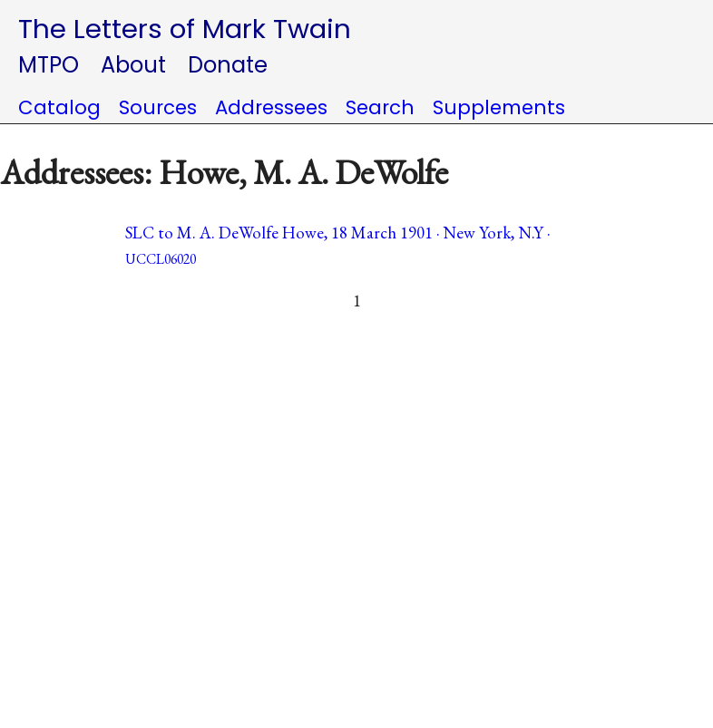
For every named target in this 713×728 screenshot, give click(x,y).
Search (380, 107)
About (133, 65)
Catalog (59, 107)
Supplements (499, 107)
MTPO (49, 65)
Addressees (271, 107)
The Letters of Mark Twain (185, 29)
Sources (158, 107)
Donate (228, 65)
